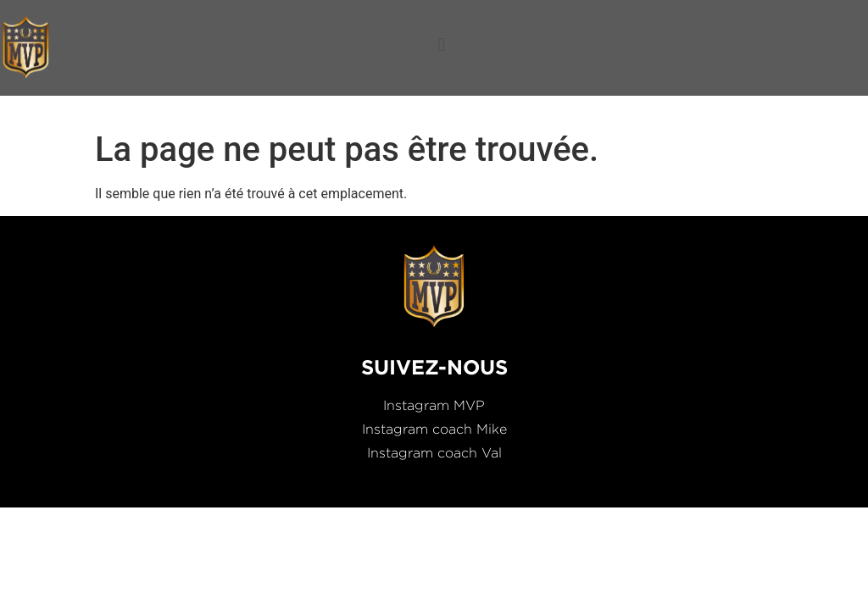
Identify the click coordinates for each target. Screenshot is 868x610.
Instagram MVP (434, 405)
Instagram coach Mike (434, 429)
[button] (441, 44)
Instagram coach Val (434, 453)
